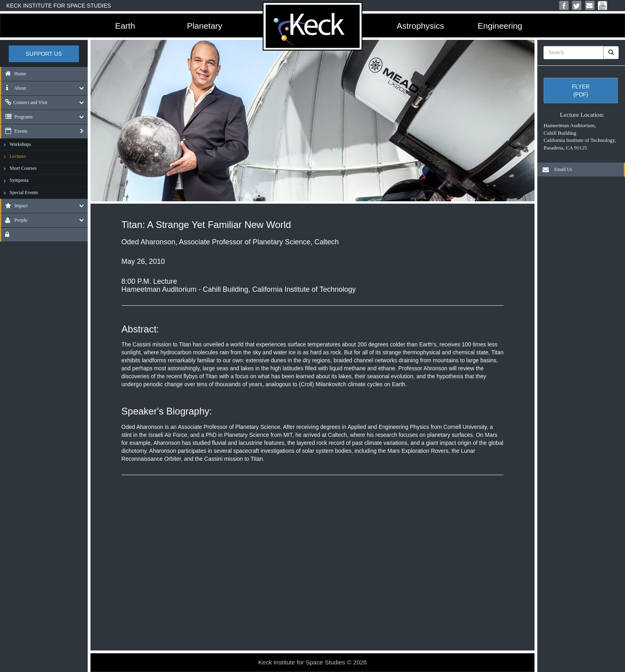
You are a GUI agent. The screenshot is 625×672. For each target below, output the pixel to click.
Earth (125, 26)
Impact (14, 206)
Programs (17, 117)
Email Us (555, 169)
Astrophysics (420, 26)
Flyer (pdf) (581, 90)
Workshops (20, 144)
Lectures (18, 156)
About (14, 88)
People (14, 220)
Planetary (205, 26)
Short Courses (23, 168)
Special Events (24, 193)
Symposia (19, 180)
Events (14, 131)
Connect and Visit (24, 102)
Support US (44, 54)
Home (14, 74)
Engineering (500, 26)
